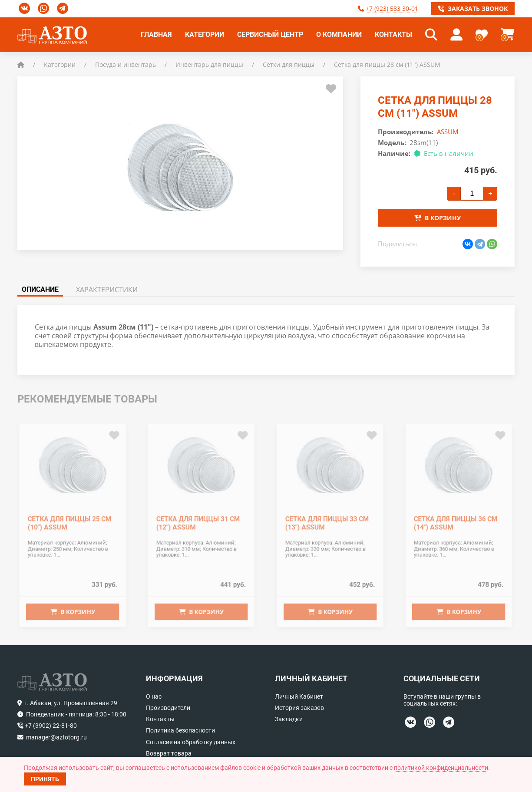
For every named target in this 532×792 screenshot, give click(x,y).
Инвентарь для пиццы (209, 64)
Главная (156, 35)
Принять (45, 779)
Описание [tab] (40, 289)
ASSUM (448, 132)
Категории (205, 35)
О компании (339, 35)
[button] (431, 35)
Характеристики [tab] (107, 290)
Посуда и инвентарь (126, 64)
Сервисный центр (270, 35)
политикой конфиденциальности (441, 768)
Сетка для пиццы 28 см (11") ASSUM (387, 64)
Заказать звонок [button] (473, 8)
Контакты (393, 35)
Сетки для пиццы (289, 64)
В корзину (438, 218)
